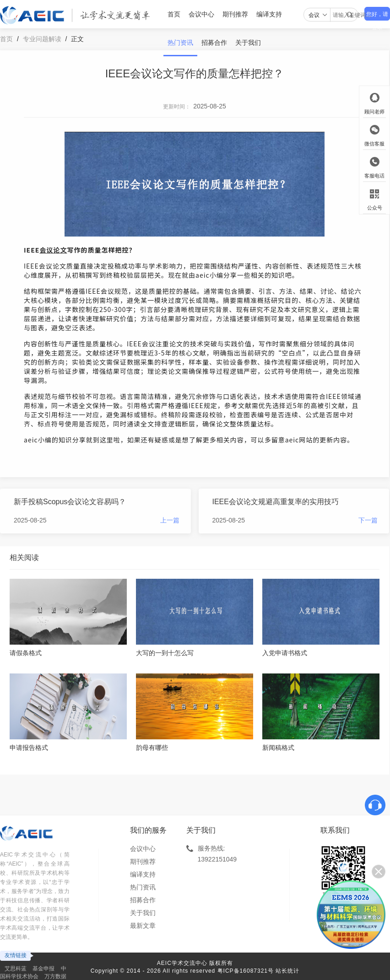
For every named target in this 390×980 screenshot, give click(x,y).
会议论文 (53, 250)
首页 (174, 14)
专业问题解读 (42, 39)
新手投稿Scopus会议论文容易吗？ (70, 502)
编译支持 (269, 14)
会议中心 (201, 14)
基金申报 (43, 969)
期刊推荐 (235, 14)
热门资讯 (180, 43)
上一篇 (170, 520)
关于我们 (248, 43)
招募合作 (214, 43)
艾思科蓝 (16, 969)
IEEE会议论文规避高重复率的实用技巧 (276, 502)
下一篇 (368, 520)
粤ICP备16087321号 (246, 971)
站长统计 (287, 971)
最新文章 (143, 926)
